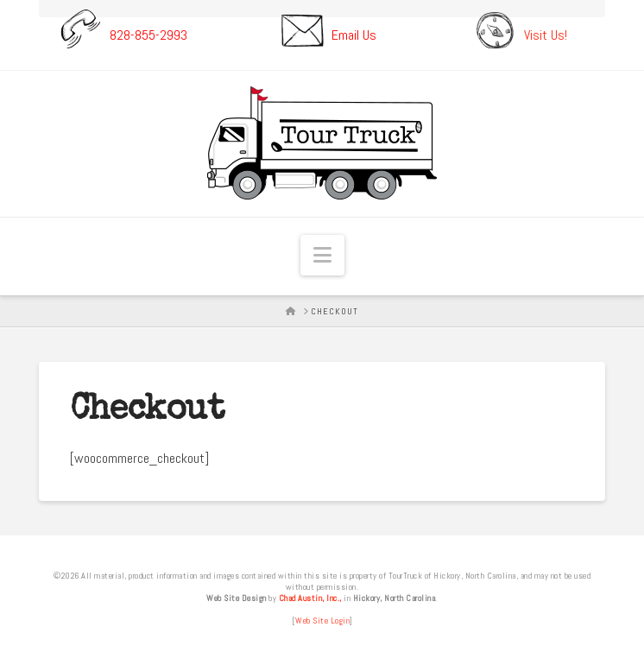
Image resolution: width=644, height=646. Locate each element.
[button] (322, 255)
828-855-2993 (148, 34)
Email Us (354, 34)
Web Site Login (322, 621)
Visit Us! (546, 34)
